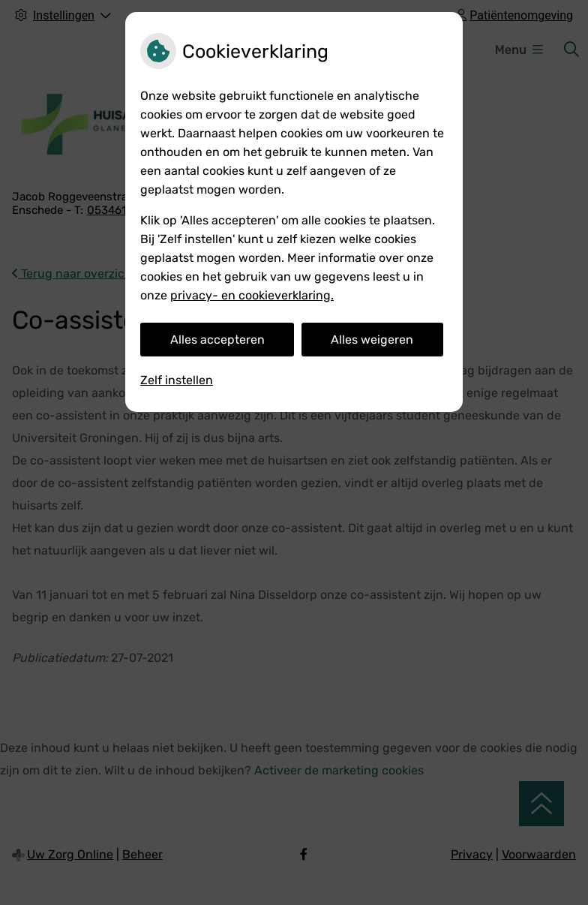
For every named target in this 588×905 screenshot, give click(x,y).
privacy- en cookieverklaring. (252, 295)
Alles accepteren (217, 340)
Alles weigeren (372, 340)
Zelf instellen (177, 380)
